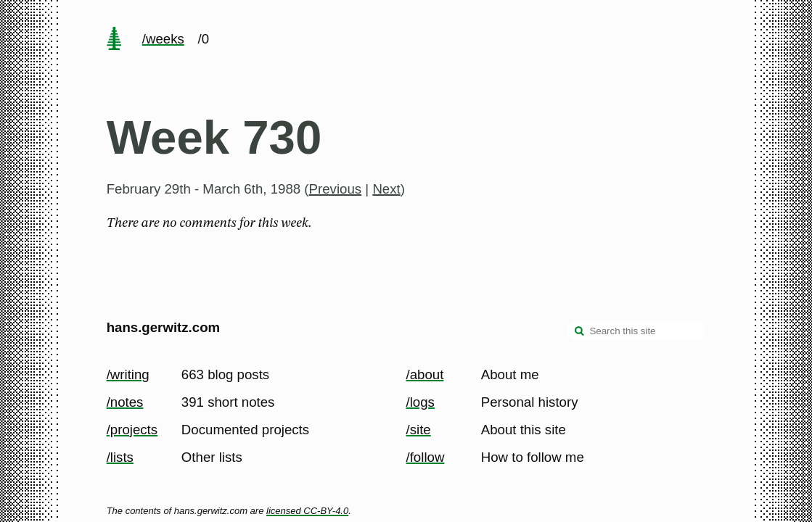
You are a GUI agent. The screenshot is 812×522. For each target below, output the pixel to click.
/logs (421, 402)
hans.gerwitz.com (164, 327)
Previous (336, 189)
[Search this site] (636, 331)
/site (419, 430)
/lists (120, 457)
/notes (125, 402)
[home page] (114, 40)
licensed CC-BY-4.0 (307, 511)
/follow (426, 457)
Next (386, 189)
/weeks (163, 39)
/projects (132, 430)
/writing (128, 374)
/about (425, 374)
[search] (580, 332)
